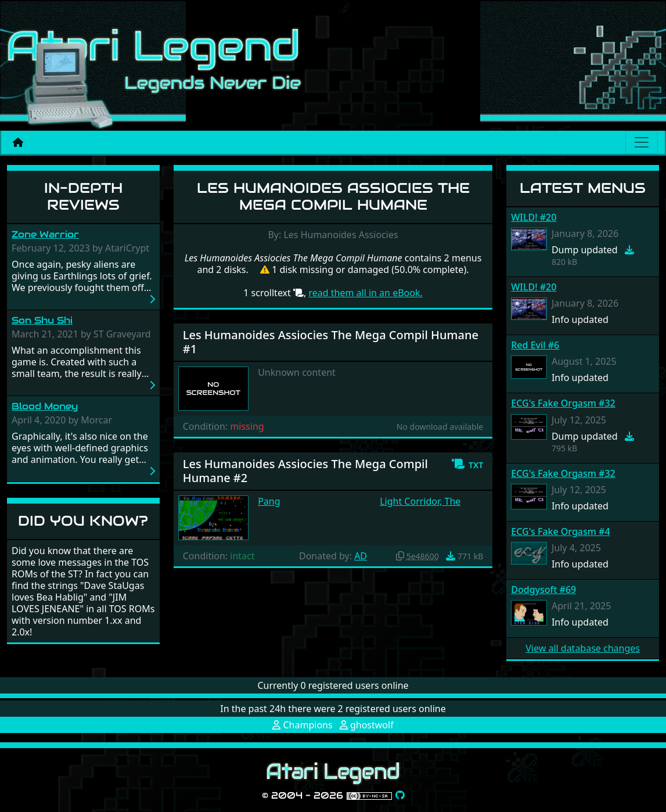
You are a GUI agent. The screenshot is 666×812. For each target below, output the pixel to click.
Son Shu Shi (42, 320)
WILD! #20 (534, 217)
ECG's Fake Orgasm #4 (560, 531)
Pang (269, 501)
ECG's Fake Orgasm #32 (563, 403)
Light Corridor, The (420, 501)
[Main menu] (642, 142)
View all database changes (583, 648)
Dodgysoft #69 (543, 590)
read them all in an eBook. (365, 293)
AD (361, 556)
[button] (467, 464)
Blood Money (45, 406)
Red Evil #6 (535, 345)
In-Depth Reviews (83, 196)
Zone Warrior (45, 234)
